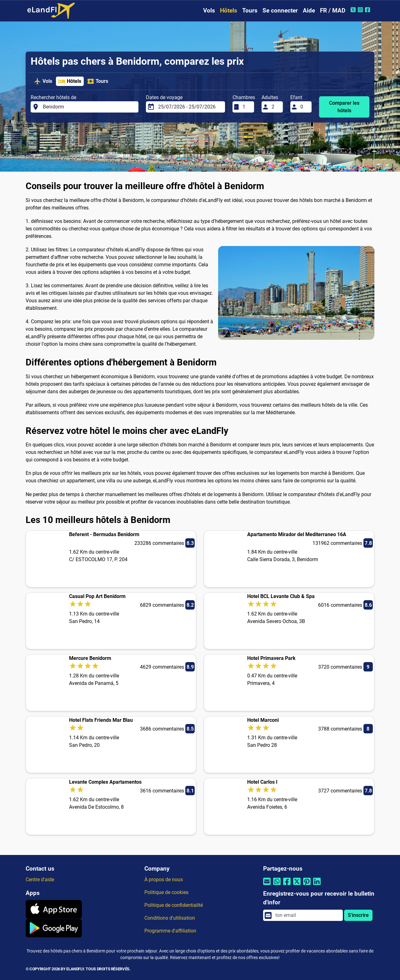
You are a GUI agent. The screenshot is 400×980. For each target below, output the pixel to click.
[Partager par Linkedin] (317, 885)
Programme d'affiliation (170, 931)
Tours (250, 10)
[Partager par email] (267, 885)
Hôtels (229, 10)
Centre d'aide (40, 879)
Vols (209, 10)
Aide (309, 10)
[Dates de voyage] (190, 107)
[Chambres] (246, 107)
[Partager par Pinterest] (307, 885)
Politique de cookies (166, 892)
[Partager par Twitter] (297, 885)
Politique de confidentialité (174, 905)
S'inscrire (358, 915)
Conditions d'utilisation (170, 918)
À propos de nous (164, 879)
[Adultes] (275, 107)
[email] (307, 915)
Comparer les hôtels (344, 107)
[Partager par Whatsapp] (277, 885)
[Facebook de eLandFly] (368, 10)
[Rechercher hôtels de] (89, 107)
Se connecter (280, 10)
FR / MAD (333, 10)
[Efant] (304, 107)
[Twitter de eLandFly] (354, 10)
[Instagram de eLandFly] (361, 10)
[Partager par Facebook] (287, 885)
